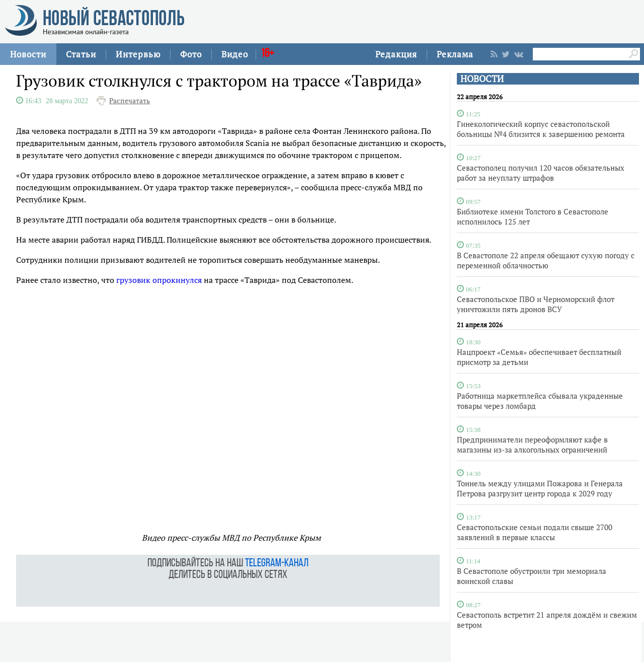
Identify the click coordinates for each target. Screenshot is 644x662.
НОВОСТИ (482, 79)
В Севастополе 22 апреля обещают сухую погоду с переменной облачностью (546, 260)
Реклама (455, 54)
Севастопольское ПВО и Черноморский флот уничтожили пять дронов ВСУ (536, 304)
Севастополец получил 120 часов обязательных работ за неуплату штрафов (541, 173)
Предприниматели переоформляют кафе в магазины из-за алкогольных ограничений (532, 445)
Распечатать (130, 101)
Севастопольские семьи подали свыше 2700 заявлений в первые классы (535, 532)
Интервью (138, 54)
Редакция (396, 54)
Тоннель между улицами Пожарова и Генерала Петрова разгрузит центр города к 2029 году (540, 488)
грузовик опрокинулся (159, 280)
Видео (235, 54)
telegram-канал (277, 564)
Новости (28, 54)
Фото (191, 54)
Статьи (81, 54)
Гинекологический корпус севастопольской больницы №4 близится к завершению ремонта (541, 129)
